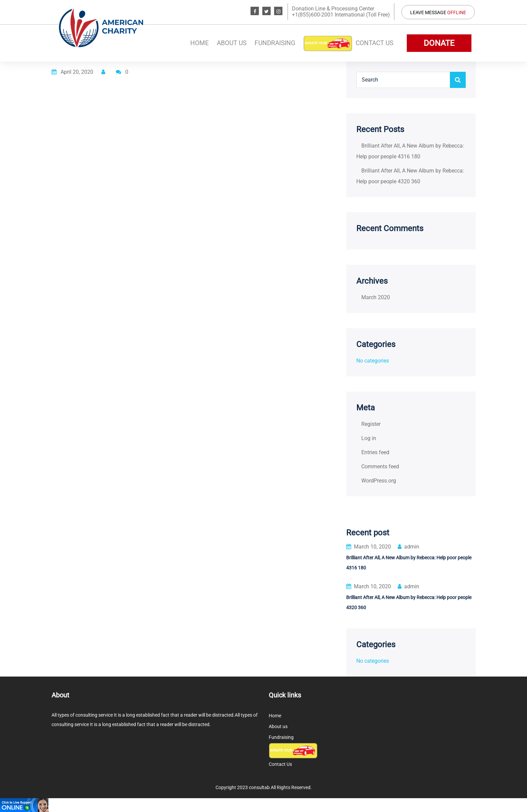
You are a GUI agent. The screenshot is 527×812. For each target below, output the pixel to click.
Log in (369, 438)
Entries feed (375, 452)
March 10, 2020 (369, 547)
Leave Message (438, 12)
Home (200, 43)
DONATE (439, 43)
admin (408, 547)
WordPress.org (379, 481)
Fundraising (275, 43)
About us (232, 43)
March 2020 (376, 297)
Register (371, 424)
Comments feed (380, 466)
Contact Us (374, 43)
